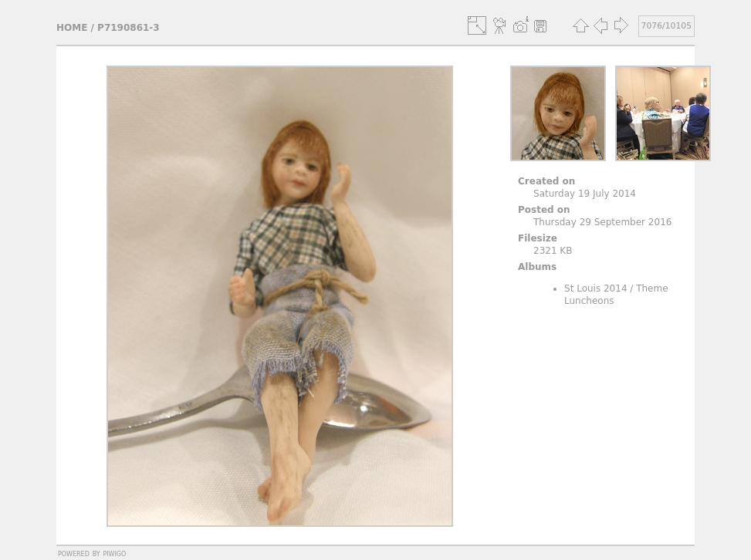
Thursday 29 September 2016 (602, 222)
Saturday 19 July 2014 (585, 194)
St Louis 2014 (596, 288)
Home (72, 28)
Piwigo (114, 553)
